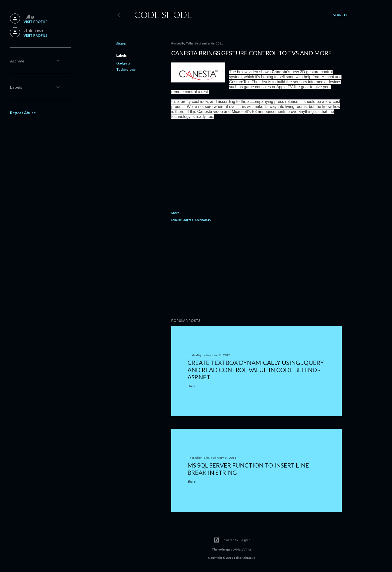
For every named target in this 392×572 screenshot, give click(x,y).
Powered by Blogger (232, 540)
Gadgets (123, 63)
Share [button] (121, 44)
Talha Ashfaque (244, 558)
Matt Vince (244, 549)
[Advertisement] (256, 271)
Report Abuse (23, 113)
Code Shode (163, 14)
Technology (126, 69)
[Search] (340, 15)
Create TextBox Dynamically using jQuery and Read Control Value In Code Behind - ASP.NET (256, 370)
